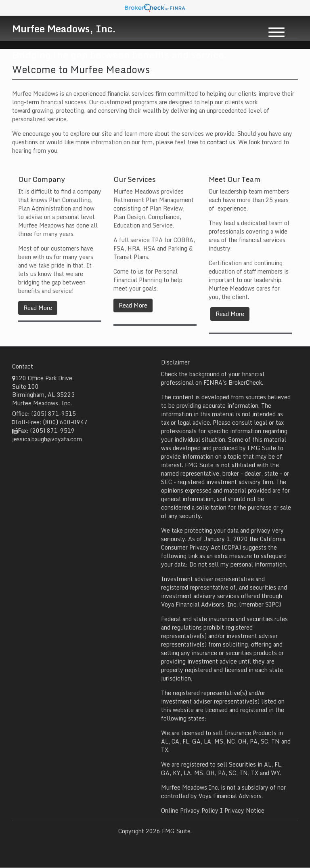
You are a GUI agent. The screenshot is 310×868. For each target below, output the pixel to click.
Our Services (135, 179)
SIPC (272, 604)
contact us (221, 142)
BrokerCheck (245, 382)
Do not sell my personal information (238, 564)
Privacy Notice (244, 810)
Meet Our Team (235, 179)
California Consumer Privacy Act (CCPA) (223, 543)
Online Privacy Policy (190, 810)
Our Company (42, 179)
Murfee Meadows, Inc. (64, 28)
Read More (38, 308)
